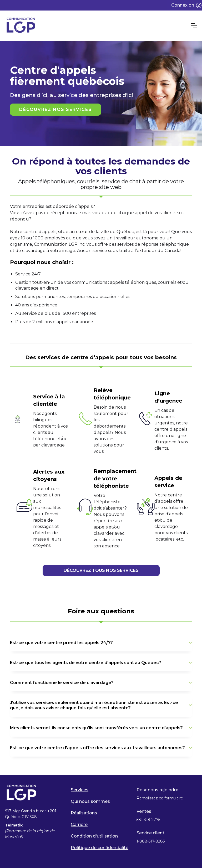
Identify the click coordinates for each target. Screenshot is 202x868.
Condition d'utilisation (94, 836)
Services (80, 790)
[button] (194, 26)
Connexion (183, 5)
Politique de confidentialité (100, 848)
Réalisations (84, 813)
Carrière (79, 825)
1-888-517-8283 (151, 841)
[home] (98, 26)
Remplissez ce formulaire (160, 798)
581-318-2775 (148, 820)
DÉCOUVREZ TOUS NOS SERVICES (101, 570)
